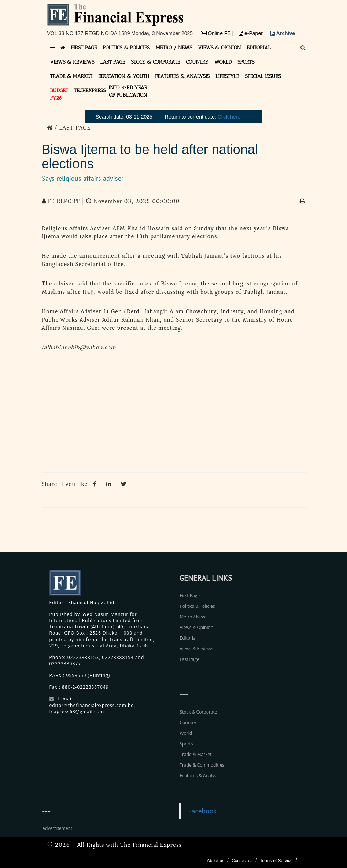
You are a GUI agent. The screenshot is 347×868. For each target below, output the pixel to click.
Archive (283, 33)
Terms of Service (276, 861)
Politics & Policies (198, 606)
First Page (190, 596)
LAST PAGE (112, 62)
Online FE (217, 33)
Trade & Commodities (202, 765)
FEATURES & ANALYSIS (182, 76)
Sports (187, 744)
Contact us (242, 861)
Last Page (190, 659)
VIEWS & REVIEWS (72, 62)
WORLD (223, 62)
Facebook (203, 811)
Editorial (188, 638)
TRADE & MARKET (71, 76)
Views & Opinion (197, 627)
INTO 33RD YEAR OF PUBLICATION (128, 91)
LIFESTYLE (227, 76)
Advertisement (58, 828)
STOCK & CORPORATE (155, 62)
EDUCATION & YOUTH (124, 76)
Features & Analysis (200, 776)
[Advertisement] (174, 414)
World (186, 733)
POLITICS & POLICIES (126, 48)
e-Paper (251, 33)
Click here (229, 117)
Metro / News (194, 617)
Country (188, 723)
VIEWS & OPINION (220, 48)
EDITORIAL (259, 48)
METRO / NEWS (174, 48)
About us (216, 861)
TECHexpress (90, 91)
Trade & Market (196, 754)
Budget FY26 (59, 94)
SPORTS (246, 62)
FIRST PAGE (84, 48)
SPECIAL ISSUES (263, 76)
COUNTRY (197, 62)
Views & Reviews (197, 649)
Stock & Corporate (199, 712)
